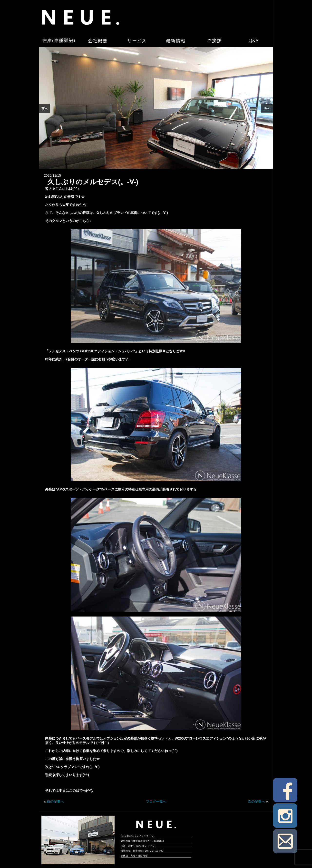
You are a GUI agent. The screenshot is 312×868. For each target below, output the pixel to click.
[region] (156, 108)
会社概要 (97, 41)
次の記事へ (256, 801)
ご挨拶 (214, 41)
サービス (136, 41)
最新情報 (175, 41)
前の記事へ (55, 801)
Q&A (253, 41)
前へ (45, 109)
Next (267, 108)
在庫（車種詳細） (58, 41)
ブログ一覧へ (156, 801)
